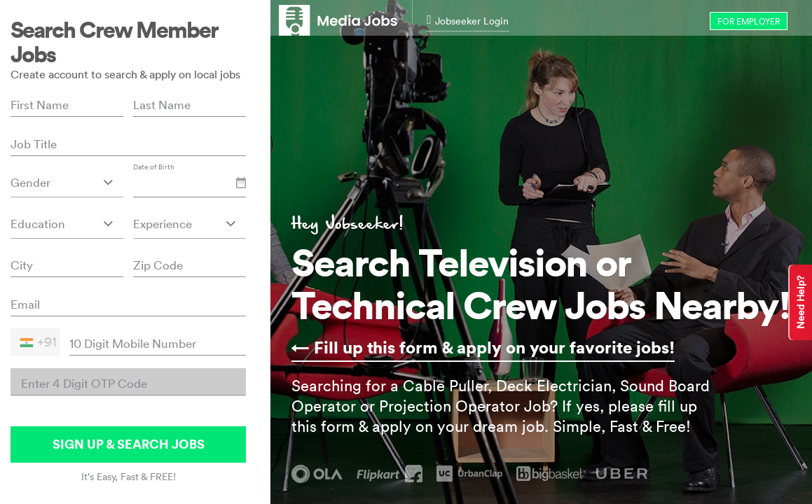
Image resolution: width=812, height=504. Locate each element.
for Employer (749, 21)
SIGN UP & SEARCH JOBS (129, 444)
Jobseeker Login (468, 21)
